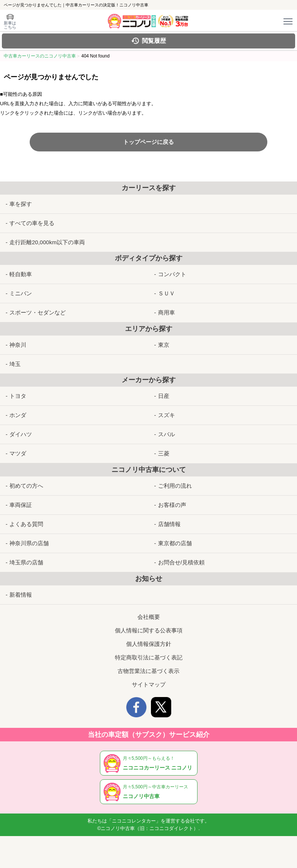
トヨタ (18, 396)
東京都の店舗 (175, 543)
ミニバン (21, 293)
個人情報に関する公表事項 (149, 630)
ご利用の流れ (175, 486)
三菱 (164, 453)
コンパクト (172, 274)
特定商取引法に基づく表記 (149, 657)
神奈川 (18, 345)
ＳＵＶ (167, 293)
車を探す (21, 204)
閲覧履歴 (154, 41)
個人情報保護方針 (149, 644)
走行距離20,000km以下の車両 (47, 242)
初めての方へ (26, 486)
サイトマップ (149, 684)
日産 (164, 396)
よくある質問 (26, 524)
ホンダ (18, 415)
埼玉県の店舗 (26, 562)
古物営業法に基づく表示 (148, 671)
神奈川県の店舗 (29, 543)
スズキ (167, 415)
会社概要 (149, 617)
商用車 (167, 312)
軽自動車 (21, 274)
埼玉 (15, 364)
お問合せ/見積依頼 (181, 562)
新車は (10, 25)
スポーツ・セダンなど (38, 312)
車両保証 (21, 505)
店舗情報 (169, 524)
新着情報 (21, 595)
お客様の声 (172, 505)
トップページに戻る (148, 142)
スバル (167, 434)
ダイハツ (21, 434)
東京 (164, 345)
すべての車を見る (32, 223)
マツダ (18, 453)
